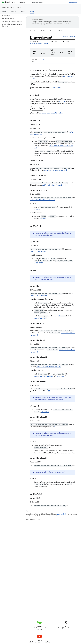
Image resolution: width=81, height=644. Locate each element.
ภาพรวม (4, 12)
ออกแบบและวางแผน (38, 2)
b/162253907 (38, 263)
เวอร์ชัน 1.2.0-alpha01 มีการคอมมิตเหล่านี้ (42, 200)
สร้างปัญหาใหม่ (37, 108)
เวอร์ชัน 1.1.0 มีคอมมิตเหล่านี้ (38, 296)
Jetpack (18, 7)
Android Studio (73, 2)
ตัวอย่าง (23, 12)
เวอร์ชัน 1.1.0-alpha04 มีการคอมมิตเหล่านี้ (49, 367)
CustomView (40, 318)
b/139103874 (45, 412)
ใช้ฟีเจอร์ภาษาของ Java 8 (44, 400)
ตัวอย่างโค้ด (72, 37)
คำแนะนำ (13, 12)
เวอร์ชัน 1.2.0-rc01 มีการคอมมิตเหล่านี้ (56, 170)
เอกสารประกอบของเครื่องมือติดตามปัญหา (52, 113)
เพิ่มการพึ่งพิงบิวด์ (56, 88)
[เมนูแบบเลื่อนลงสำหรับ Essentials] (28, 2)
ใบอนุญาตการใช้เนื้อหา (62, 514)
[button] (12, 16)
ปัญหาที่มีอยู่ (63, 101)
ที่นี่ (49, 391)
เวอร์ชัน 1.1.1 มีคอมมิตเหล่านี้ (38, 251)
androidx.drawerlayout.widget (39, 44)
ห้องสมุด (61, 31)
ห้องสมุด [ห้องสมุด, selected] (32, 12)
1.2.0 (42, 59)
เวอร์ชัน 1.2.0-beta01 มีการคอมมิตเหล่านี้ (54, 185)
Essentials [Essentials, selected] (22, 2)
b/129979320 (61, 376)
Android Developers (35, 31)
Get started (7, 7)
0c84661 (37, 209)
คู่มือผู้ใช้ (66, 37)
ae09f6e (43, 219)
